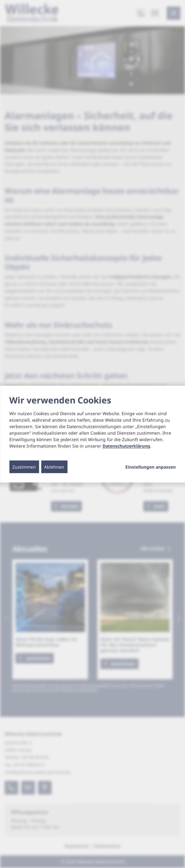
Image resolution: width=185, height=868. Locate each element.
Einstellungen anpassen (151, 467)
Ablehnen (54, 467)
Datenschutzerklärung (126, 446)
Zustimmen (24, 467)
